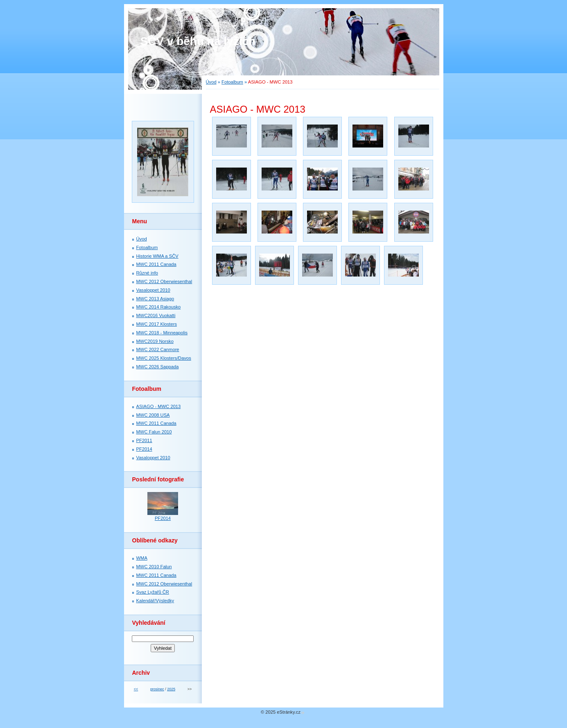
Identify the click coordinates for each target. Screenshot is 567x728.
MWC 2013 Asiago (155, 299)
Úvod (211, 82)
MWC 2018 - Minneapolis (162, 333)
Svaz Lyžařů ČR (153, 592)
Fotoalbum (232, 82)
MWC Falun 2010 (154, 432)
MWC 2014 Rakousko (159, 307)
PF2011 (144, 440)
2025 (171, 689)
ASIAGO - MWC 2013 (159, 406)
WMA (142, 558)
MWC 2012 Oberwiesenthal (164, 281)
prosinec (157, 689)
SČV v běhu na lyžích (198, 41)
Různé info (147, 273)
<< (136, 689)
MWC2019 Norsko (155, 341)
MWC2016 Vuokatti (156, 315)
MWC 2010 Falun (154, 567)
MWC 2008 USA (153, 415)
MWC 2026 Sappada (158, 367)
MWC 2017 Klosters (157, 324)
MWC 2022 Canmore (158, 349)
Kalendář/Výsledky (155, 601)
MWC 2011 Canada (156, 264)
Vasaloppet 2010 (153, 290)
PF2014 (144, 449)
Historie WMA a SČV (157, 256)
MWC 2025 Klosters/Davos (164, 358)
